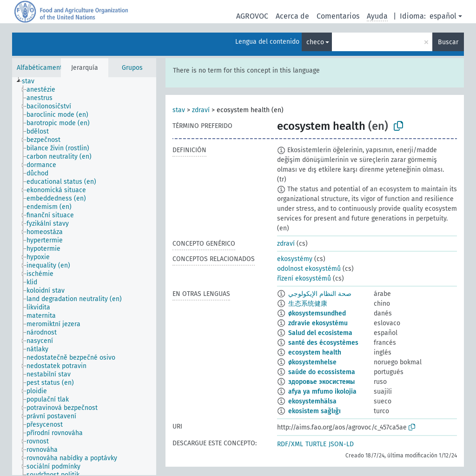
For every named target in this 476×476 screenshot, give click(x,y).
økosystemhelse (312, 362)
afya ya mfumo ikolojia (322, 392)
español (443, 16)
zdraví (201, 110)
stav (179, 110)
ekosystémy (295, 259)
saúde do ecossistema (322, 372)
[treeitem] (32, 81)
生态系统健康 (308, 304)
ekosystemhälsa (312, 401)
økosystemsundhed (317, 313)
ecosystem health (315, 352)
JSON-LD (341, 444)
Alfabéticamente (41, 68)
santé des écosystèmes (323, 343)
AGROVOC (252, 16)
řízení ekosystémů (304, 278)
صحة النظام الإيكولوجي (320, 294)
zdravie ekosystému (318, 323)
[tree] (84, 276)
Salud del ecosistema (320, 333)
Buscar (448, 42)
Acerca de (292, 16)
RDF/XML (290, 444)
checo (315, 42)
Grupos (132, 68)
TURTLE (316, 444)
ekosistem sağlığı (314, 411)
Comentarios (338, 16)
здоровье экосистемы (321, 382)
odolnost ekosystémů (309, 269)
